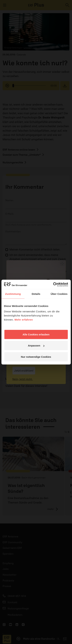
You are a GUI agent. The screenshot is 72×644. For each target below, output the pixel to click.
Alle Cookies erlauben (36, 334)
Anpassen (36, 346)
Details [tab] (36, 294)
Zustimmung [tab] (13, 294)
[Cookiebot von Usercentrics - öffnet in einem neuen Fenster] (53, 284)
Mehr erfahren (24, 319)
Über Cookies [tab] (59, 294)
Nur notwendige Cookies (36, 357)
